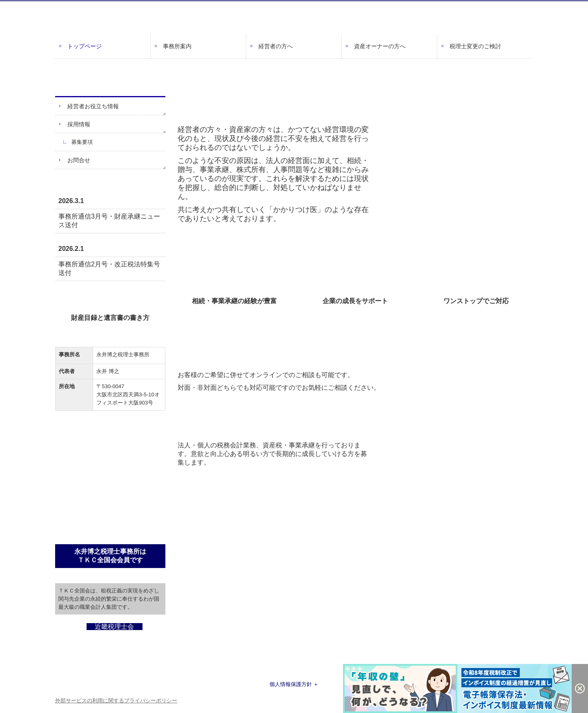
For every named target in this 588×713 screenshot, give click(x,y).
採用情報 (79, 124)
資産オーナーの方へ (380, 46)
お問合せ (79, 160)
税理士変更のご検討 (475, 46)
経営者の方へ (276, 46)
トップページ (85, 46)
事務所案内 (177, 46)
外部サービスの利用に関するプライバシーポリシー (116, 701)
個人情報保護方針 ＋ (294, 684)
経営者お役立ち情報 (93, 106)
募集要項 (82, 142)
